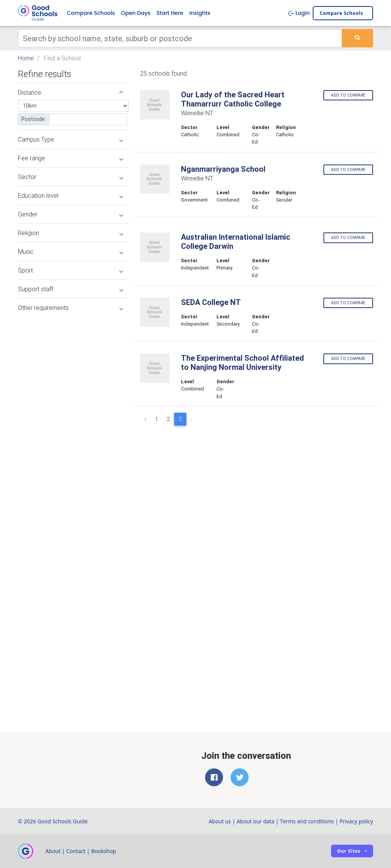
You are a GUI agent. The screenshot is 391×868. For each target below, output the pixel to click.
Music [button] (70, 252)
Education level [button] (70, 195)
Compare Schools (91, 13)
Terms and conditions (307, 821)
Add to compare (348, 95)
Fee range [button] (70, 158)
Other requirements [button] (70, 308)
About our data (256, 821)
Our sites (349, 851)
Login (299, 13)
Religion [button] (70, 233)
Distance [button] (70, 92)
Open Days (136, 13)
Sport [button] (70, 270)
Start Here (170, 13)
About (53, 851)
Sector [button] (70, 177)
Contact (76, 851)
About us (220, 821)
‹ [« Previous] (145, 419)
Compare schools (341, 13)
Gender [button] (70, 214)
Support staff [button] (70, 289)
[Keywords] (180, 38)
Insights (200, 13)
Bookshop (104, 851)
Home (26, 58)
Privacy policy (356, 821)
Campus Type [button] (70, 139)
